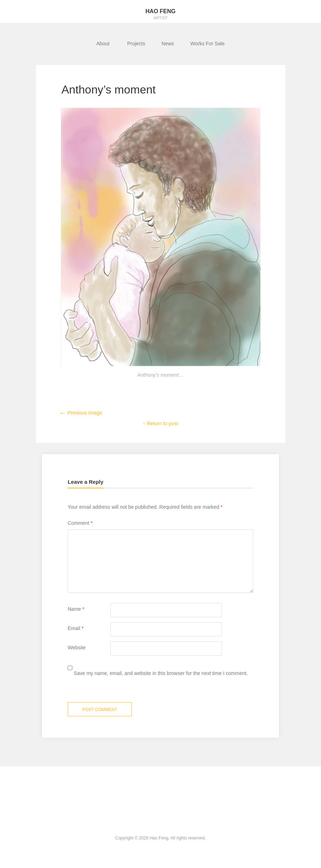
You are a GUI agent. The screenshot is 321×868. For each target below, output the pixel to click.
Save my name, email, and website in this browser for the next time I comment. (161, 673)
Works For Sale (207, 44)
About (104, 44)
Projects (136, 44)
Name (76, 609)
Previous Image (81, 413)
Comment (80, 523)
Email (76, 628)
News (168, 44)
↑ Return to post (160, 423)
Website (77, 648)
